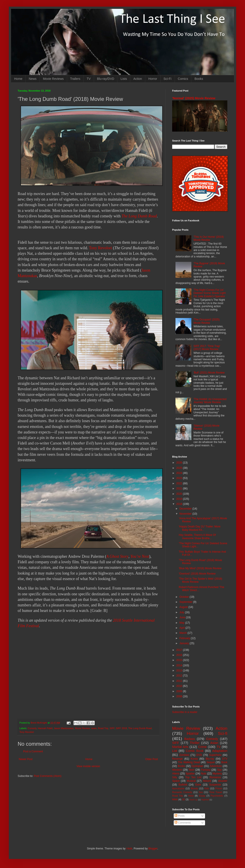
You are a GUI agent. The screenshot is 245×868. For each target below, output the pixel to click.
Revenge (177, 759)
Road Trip (103, 728)
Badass (190, 739)
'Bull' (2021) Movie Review (209, 373)
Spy (220, 770)
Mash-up (193, 800)
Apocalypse (178, 788)
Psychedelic (217, 796)
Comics (183, 79)
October (185, 597)
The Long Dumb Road (139, 216)
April (182, 628)
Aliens (176, 774)
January (185, 643)
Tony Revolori (100, 248)
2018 (180, 504)
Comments (183, 823)
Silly (175, 777)
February (185, 638)
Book (224, 762)
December (186, 509)
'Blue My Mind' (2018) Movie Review (200, 568)
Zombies (184, 755)
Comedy (32, 728)
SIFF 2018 (121, 728)
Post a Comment (33, 751)
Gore (198, 785)
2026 (180, 463)
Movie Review (82, 728)
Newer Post (26, 759)
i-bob (129, 849)
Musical (191, 781)
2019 (180, 499)
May (182, 623)
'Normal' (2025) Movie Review (194, 98)
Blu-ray (210, 759)
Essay (202, 796)
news (94, 728)
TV (89, 79)
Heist (191, 796)
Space (176, 781)
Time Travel (216, 792)
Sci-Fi (168, 79)
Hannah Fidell (45, 728)
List (175, 751)
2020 (180, 494)
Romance (215, 777)
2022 (180, 483)
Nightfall (205, 800)
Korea (194, 759)
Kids (207, 788)
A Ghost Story (117, 556)
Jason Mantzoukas (64, 728)
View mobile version (88, 766)
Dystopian (197, 766)
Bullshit (183, 785)
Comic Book (195, 751)
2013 (180, 671)
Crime (202, 747)
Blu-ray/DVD (106, 79)
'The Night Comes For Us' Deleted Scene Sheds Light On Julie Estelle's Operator (210, 293)
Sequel (210, 762)
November (186, 514)
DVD (199, 755)
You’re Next (140, 556)
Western (177, 770)
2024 (180, 473)
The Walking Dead (189, 762)
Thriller (195, 743)
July (182, 612)
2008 (180, 696)
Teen (192, 770)
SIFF (112, 728)
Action (138, 79)
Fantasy (206, 770)
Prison (219, 788)
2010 (180, 686)
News (33, 79)
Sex (201, 792)
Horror (153, 79)
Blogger (153, 849)
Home (18, 79)
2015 (180, 660)
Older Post (152, 759)
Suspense (215, 785)
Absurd (207, 781)
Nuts (204, 774)
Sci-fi (223, 733)
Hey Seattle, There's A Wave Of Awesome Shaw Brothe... (197, 537)
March (184, 633)
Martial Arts (180, 747)
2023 (180, 478)
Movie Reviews (53, 79)
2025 (180, 468)
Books (199, 79)
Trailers (75, 79)
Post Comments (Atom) (48, 776)
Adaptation (220, 751)
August (184, 607)
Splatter (190, 774)
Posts (180, 816)
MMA (175, 799)
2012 (180, 676)
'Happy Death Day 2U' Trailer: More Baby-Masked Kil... (200, 528)
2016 (180, 655)
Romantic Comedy (182, 792)
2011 (180, 681)
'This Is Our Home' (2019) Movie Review (209, 238)
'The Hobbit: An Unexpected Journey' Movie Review (210, 401)
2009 (180, 691)
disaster (223, 781)
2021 (180, 489)
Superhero (215, 755)
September (186, 602)
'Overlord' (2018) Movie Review (197, 574)
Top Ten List (193, 777)
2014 (180, 665)
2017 (180, 650)
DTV (225, 759)
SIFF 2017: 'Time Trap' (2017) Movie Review (207, 348)
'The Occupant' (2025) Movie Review (207, 321)
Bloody (194, 788)
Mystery (217, 774)
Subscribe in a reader (185, 712)
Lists (124, 79)
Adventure (216, 766)
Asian (214, 743)
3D (183, 799)
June (183, 617)
